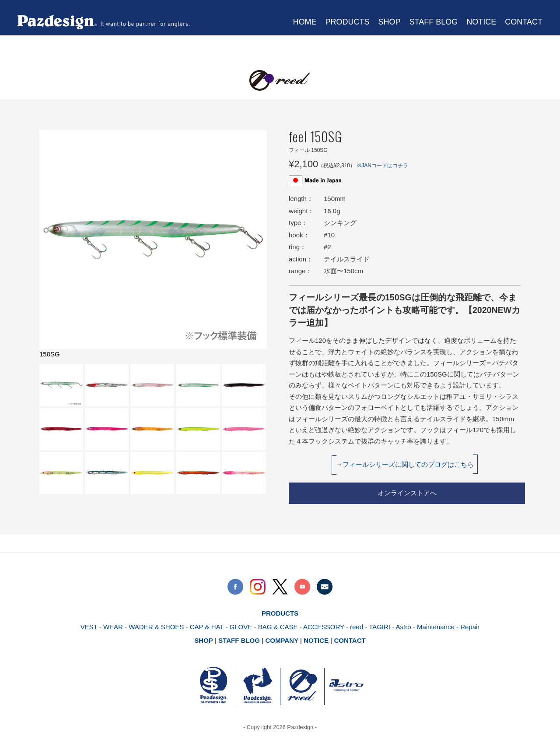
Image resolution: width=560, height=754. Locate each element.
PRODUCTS (348, 22)
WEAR (113, 627)
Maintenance (436, 627)
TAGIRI (380, 627)
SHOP (390, 22)
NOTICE (481, 22)
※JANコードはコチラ (383, 166)
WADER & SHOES (155, 627)
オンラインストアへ (407, 493)
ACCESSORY (324, 627)
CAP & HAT (206, 627)
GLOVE (241, 627)
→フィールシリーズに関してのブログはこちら (405, 464)
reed (357, 627)
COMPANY (282, 640)
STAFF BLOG (434, 22)
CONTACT (524, 22)
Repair (470, 627)
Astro (404, 627)
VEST (89, 627)
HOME (305, 22)
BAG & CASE (278, 627)
